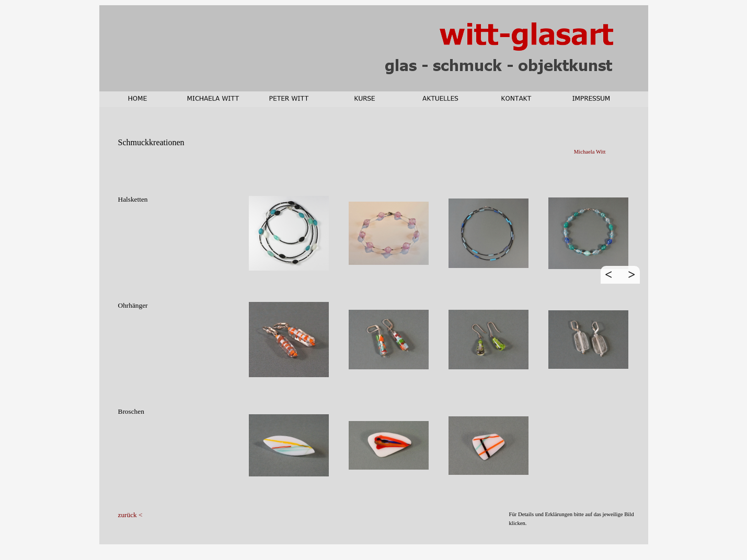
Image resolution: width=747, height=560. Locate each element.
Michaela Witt (590, 152)
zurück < (130, 515)
